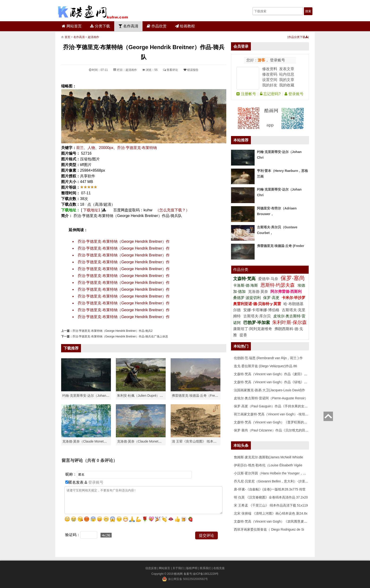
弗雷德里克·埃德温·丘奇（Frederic (197, 396)
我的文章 (287, 80)
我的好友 (270, 85)
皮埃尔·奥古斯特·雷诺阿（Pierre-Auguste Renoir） (271, 398)
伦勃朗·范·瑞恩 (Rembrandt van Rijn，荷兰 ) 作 (268, 358)
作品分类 (241, 270)
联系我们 (206, 568)
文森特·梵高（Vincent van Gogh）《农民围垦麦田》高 (274, 521)
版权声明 (192, 568)
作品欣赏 (157, 26)
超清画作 (93, 37)
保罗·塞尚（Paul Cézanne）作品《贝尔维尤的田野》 (273, 430)
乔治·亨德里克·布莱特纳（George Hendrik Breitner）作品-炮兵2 (112, 331)
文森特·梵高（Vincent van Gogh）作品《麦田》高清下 (274, 374)
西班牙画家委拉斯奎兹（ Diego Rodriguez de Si (269, 529)
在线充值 (219, 568)
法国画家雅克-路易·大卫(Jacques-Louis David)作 (269, 390)
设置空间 (270, 80)
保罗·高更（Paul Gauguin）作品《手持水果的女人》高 (274, 406)
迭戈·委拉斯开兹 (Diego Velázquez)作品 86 (265, 366)
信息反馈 (151, 568)
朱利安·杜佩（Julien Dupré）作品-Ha (144, 396)
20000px (106, 148)
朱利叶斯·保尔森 (290, 322)
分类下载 (100, 26)
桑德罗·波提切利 (247, 298)
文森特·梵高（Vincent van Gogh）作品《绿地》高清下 (274, 382)
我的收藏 (287, 85)
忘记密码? (270, 94)
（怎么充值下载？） (172, 210)
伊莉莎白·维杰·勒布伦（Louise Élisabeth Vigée (268, 465)
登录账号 (277, 60)
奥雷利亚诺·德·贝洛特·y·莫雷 (258, 304)
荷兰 (80, 148)
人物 (91, 148)
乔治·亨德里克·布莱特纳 (137, 148)
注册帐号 (246, 94)
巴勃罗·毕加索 (257, 323)
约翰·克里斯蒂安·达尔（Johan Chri (88, 396)
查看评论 (170, 70)
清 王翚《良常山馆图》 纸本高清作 (198, 441)
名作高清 (128, 26)
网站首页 (72, 26)
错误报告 (191, 70)
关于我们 (178, 568)
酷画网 (179, 574)
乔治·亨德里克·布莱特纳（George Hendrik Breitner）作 (124, 241)
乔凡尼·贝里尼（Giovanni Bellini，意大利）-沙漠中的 (273, 481)
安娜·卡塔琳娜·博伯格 (262, 310)
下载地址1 (92, 210)
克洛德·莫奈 (258, 292)
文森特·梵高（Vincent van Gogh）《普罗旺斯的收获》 (274, 422)
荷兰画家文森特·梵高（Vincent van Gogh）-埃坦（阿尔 (274, 414)
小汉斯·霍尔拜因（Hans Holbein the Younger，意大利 (273, 473)
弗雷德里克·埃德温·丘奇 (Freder (281, 246)
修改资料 (270, 69)
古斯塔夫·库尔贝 (257, 316)
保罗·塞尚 (293, 278)
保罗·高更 (271, 298)
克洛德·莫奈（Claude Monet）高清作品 (91, 441)
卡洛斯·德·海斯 (246, 285)
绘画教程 (185, 26)
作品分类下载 (298, 37)
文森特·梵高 (245, 279)
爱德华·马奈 (269, 279)
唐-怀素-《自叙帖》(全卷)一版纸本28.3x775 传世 (270, 489)
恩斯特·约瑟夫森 (278, 285)
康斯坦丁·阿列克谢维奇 (252, 329)
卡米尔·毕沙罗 (294, 298)
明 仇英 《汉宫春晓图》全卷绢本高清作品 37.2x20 (271, 497)
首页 (67, 37)
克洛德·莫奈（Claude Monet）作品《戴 (146, 441)
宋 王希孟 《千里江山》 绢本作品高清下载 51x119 (271, 505)
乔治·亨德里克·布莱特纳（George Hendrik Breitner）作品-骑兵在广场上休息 (120, 337)
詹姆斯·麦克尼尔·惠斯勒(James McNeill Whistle (268, 457)
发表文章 (287, 69)
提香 (243, 335)
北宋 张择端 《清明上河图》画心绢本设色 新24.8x (271, 513)
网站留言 (164, 568)
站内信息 (287, 74)
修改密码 (270, 74)
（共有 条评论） (100, 460)
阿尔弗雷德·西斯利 (286, 292)
